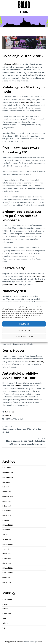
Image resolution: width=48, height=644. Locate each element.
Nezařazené (7, 614)
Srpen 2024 (7, 539)
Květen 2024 (7, 554)
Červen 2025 (7, 501)
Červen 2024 (7, 549)
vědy (34, 276)
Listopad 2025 (8, 477)
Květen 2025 (7, 506)
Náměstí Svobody (37, 361)
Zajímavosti (7, 628)
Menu (25, 12)
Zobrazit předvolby (24, 337)
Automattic (40, 642)
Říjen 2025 (6, 482)
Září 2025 (6, 487)
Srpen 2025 (7, 492)
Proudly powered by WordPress (14, 642)
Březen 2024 (7, 563)
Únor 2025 (6, 520)
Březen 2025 (7, 516)
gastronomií (26, 102)
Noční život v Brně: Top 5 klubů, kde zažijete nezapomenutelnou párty (24, 441)
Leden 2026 (6, 468)
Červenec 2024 (8, 544)
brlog (8, 415)
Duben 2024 (7, 558)
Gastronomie (7, 599)
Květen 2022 (7, 582)
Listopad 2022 (7, 568)
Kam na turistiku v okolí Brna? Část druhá (24, 430)
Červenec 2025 (8, 497)
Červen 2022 (7, 578)
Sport (4, 618)
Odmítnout (24, 330)
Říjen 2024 (6, 530)
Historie (5, 604)
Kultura (9, 419)
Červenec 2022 (8, 573)
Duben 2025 (7, 511)
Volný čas (18, 419)
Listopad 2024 (8, 525)
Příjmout (24, 324)
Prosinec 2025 (8, 473)
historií (18, 386)
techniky (40, 276)
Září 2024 (6, 535)
